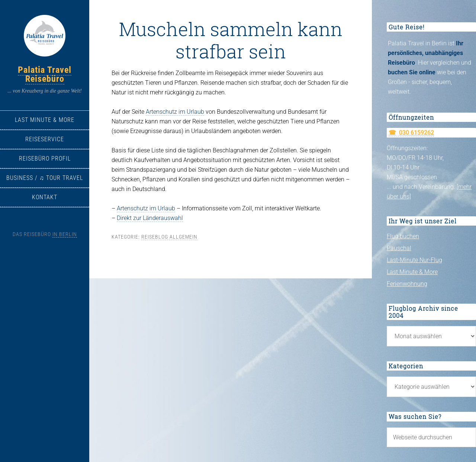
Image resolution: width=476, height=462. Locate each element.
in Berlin (65, 234)
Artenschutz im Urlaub (175, 112)
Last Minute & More (412, 272)
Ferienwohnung (407, 284)
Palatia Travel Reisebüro (45, 74)
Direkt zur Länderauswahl (150, 218)
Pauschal (399, 248)
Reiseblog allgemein (169, 237)
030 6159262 (416, 133)
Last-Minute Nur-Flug (414, 260)
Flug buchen (403, 236)
